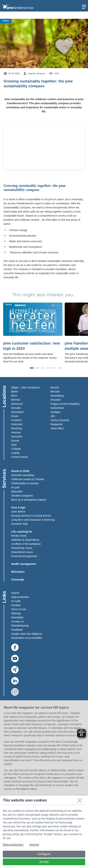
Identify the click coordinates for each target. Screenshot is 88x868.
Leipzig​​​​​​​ (15, 453)
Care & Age (18, 507)
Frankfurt (16, 420)
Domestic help (19, 524)
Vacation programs (22, 496)
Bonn (14, 396)
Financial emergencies (24, 556)
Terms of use (19, 609)
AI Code (16, 601)
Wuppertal (56, 424)
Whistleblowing (20, 626)
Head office (57, 428)
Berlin (15, 392)
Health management (24, 564)
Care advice (18, 512)
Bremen (16, 400)
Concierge (18, 580)
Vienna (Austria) (60, 420)
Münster (55, 392)
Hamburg (17, 428)
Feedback (17, 630)
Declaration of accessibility (27, 638)
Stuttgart (55, 412)
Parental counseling (23, 475)
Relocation (18, 572)
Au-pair (15, 487)
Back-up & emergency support (29, 500)
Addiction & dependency (25, 540)
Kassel (15, 441)
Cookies (16, 605)
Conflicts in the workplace (26, 544)
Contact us (17, 622)
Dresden (16, 408)
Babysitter (17, 491)
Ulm (53, 416)
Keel (14, 445)
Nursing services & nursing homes (31, 516)
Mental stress (19, 536)
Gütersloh (17, 424)
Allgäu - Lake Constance (25, 387)
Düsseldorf (17, 412)
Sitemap (16, 613)
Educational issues (22, 552)
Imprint (15, 593)
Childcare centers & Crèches (28, 479)
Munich (55, 387)
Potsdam (56, 400)
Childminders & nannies (25, 483)
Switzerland (57, 408)
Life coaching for (22, 532)
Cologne (16, 449)
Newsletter (17, 617)
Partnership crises (22, 548)
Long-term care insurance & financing (33, 520)
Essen (15, 416)
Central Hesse (19, 457)
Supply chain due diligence (27, 634)
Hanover (16, 432)
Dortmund (17, 404)
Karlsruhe (17, 437)
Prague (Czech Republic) (65, 404)
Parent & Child (20, 471)
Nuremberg (57, 396)
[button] (32, 368)
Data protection (20, 597)
